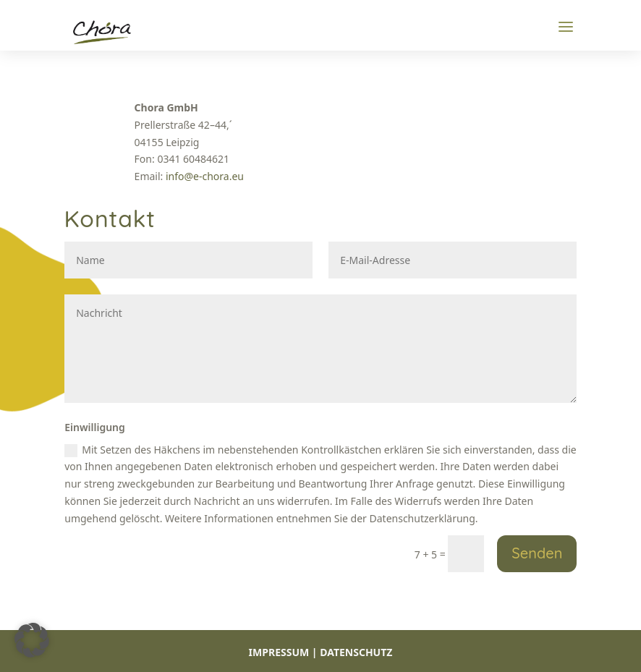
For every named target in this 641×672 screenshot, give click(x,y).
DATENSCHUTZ (356, 652)
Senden (537, 553)
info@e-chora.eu (205, 176)
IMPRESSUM (279, 652)
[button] (32, 640)
